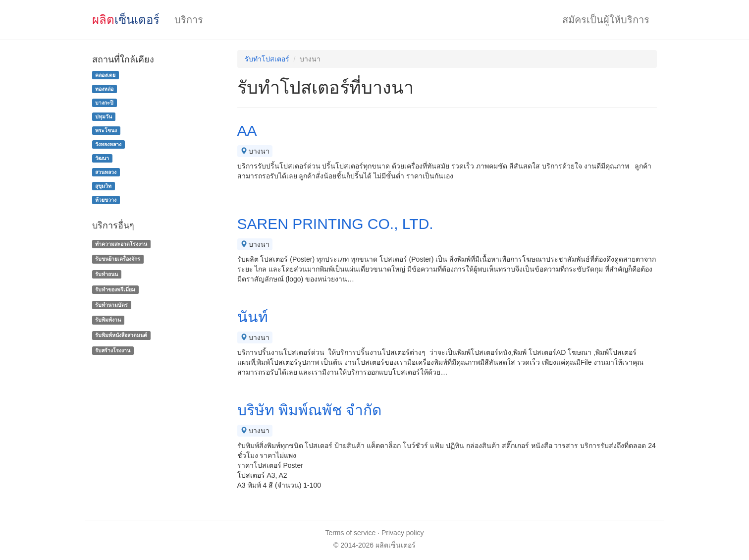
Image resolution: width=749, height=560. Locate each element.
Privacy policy (403, 533)
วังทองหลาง (108, 144)
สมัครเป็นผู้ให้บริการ (606, 20)
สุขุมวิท (103, 186)
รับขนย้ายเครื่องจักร (118, 259)
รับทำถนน (107, 274)
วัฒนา (102, 158)
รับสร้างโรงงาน (113, 350)
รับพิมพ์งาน (108, 320)
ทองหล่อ (104, 89)
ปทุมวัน (104, 116)
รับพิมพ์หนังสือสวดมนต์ (121, 335)
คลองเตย (105, 75)
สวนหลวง (106, 172)
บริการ (189, 20)
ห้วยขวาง (106, 200)
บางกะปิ (104, 103)
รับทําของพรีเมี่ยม (115, 289)
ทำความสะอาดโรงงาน (121, 244)
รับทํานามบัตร (111, 305)
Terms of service (350, 533)
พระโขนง (106, 130)
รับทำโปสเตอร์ (267, 59)
